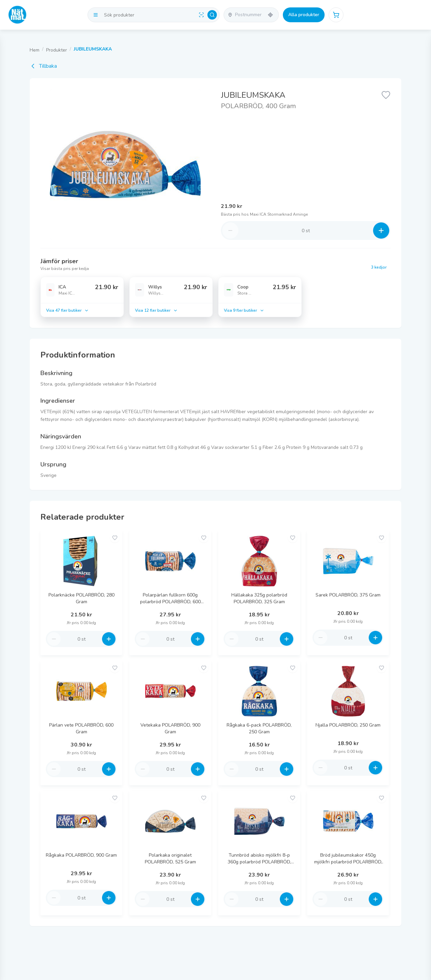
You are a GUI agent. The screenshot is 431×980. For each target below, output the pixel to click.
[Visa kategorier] (96, 15)
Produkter (57, 50)
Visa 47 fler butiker (68, 310)
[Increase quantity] (381, 231)
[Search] (212, 15)
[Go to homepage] (18, 15)
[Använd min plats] (270, 15)
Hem (35, 50)
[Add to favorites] (115, 538)
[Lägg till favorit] (386, 94)
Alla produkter (304, 15)
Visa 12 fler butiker (156, 310)
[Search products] (154, 15)
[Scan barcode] (201, 15)
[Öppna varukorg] (336, 15)
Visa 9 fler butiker (244, 310)
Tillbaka (43, 66)
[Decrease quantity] (230, 231)
